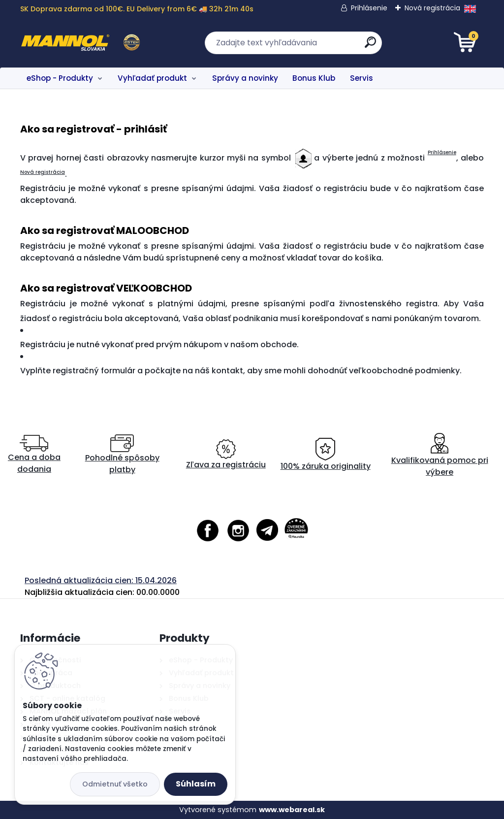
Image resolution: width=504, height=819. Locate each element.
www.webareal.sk (292, 810)
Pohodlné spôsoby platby (122, 455)
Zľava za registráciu (226, 455)
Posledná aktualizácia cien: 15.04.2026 (101, 580)
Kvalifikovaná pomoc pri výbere (440, 455)
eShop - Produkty (60, 78)
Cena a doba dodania (34, 455)
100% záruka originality (326, 455)
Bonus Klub (314, 78)
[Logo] (80, 43)
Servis (362, 78)
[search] (370, 46)
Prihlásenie (369, 8)
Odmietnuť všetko (115, 784)
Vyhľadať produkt (152, 78)
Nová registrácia (432, 8)
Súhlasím (196, 784)
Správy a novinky (245, 78)
